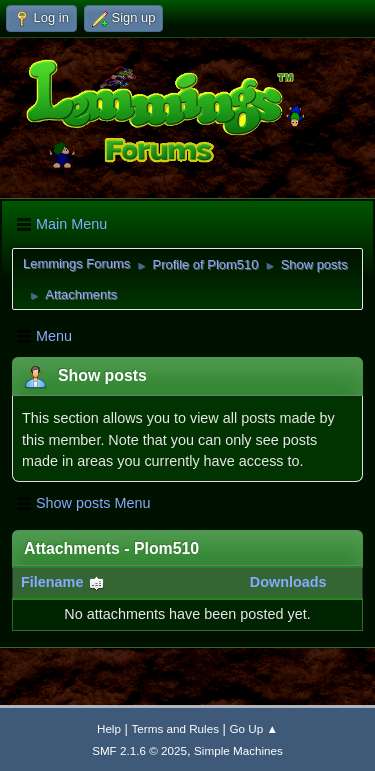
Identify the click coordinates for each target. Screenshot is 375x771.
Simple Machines (238, 750)
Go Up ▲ (254, 728)
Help (109, 728)
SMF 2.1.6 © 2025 (139, 750)
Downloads (288, 582)
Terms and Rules (175, 728)
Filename (63, 582)
